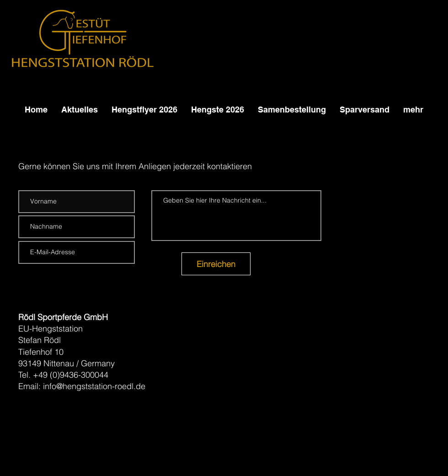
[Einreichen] (216, 264)
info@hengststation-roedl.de (94, 386)
